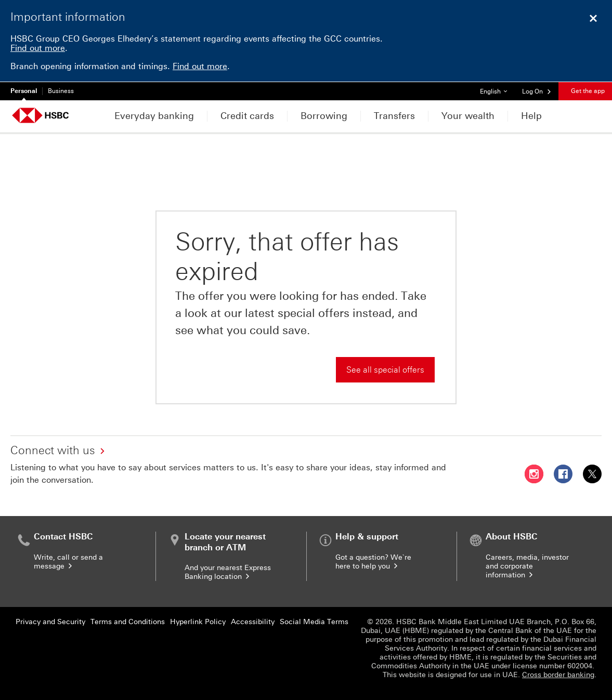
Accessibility (253, 622)
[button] (537, 91)
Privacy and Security (50, 622)
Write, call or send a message (68, 562)
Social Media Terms (314, 622)
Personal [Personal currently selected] (24, 91)
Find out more (38, 48)
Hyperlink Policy (198, 622)
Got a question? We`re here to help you (373, 562)
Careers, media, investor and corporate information (527, 566)
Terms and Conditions (128, 622)
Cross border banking (558, 675)
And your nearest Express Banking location (228, 572)
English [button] (497, 89)
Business (61, 91)
